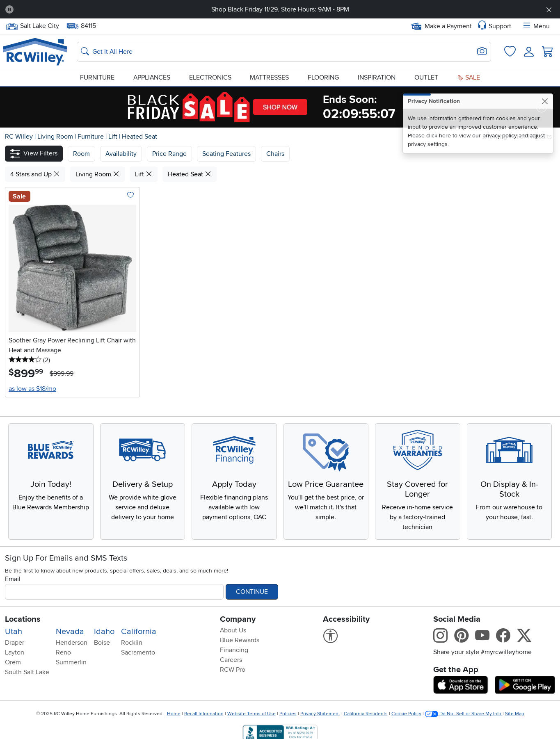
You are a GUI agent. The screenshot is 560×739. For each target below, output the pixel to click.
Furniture (97, 78)
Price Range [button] (169, 154)
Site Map (515, 714)
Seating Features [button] (226, 154)
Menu (536, 26)
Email (13, 579)
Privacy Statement (320, 714)
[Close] (545, 101)
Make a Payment (442, 26)
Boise (102, 643)
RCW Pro (233, 670)
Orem (13, 662)
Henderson (72, 643)
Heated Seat (139, 137)
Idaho (104, 632)
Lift (114, 137)
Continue (252, 592)
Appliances (152, 78)
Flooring (323, 78)
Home (174, 714)
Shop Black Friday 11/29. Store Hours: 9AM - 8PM (280, 9)
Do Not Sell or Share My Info (464, 714)
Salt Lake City (32, 26)
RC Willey (19, 137)
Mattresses (269, 78)
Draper (15, 643)
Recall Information (204, 714)
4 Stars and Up (35, 174)
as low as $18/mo (32, 389)
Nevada (70, 632)
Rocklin (132, 643)
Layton (15, 652)
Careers (231, 660)
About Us (233, 630)
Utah (14, 632)
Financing (234, 650)
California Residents (366, 714)
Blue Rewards (240, 640)
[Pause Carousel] (9, 9)
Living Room (56, 137)
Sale (469, 78)
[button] (34, 154)
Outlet (426, 78)
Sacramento (138, 652)
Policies (288, 714)
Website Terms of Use (251, 714)
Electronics (210, 78)
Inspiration (377, 78)
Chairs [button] (275, 154)
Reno (63, 652)
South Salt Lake (27, 672)
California (139, 632)
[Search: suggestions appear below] (284, 52)
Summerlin (71, 662)
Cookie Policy (406, 714)
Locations (23, 619)
